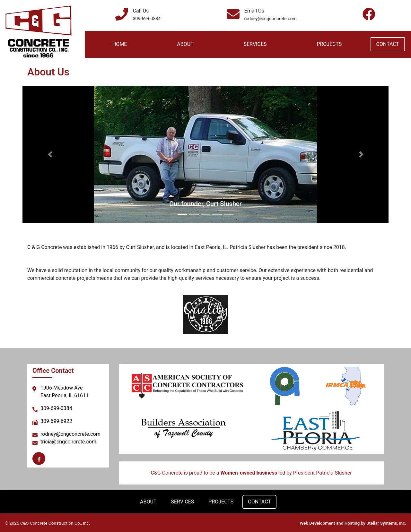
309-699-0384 (147, 19)
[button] (50, 154)
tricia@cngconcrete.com (68, 442)
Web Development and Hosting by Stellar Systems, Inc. (353, 522)
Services (255, 44)
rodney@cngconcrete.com (271, 19)
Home (120, 44)
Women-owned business (249, 473)
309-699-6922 (56, 421)
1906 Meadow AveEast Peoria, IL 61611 (65, 392)
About (185, 44)
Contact (388, 44)
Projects (329, 44)
